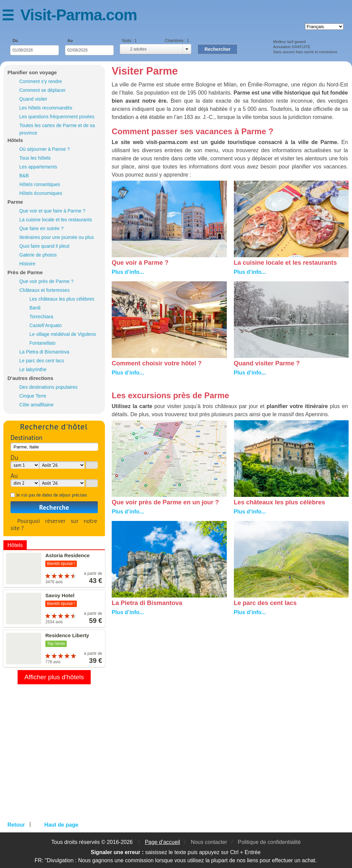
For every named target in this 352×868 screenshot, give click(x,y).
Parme (15, 202)
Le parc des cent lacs (42, 361)
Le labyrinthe (33, 369)
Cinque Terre (33, 396)
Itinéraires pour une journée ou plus (57, 237)
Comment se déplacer (42, 90)
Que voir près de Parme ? (46, 281)
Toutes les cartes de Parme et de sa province (57, 129)
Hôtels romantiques (40, 184)
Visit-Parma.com (79, 15)
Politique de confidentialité (269, 842)
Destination (26, 437)
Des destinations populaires (48, 387)
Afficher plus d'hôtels (54, 677)
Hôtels (15, 140)
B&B (24, 176)
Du (15, 41)
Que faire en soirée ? (41, 228)
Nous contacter (209, 842)
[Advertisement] (230, 676)
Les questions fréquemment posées (57, 117)
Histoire (27, 264)
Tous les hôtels (35, 158)
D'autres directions (30, 378)
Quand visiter (33, 99)
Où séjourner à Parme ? (45, 149)
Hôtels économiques (41, 193)
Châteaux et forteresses (45, 290)
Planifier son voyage (32, 72)
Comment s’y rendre (41, 81)
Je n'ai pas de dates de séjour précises (51, 495)
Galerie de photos (38, 255)
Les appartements (38, 167)
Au (70, 41)
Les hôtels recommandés (46, 108)
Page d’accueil (162, 842)
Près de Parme (25, 272)
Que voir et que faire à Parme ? (52, 211)
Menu (12, 16)
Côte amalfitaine (36, 405)
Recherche (54, 507)
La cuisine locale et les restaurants (56, 220)
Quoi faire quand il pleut (44, 246)
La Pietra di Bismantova (44, 352)
